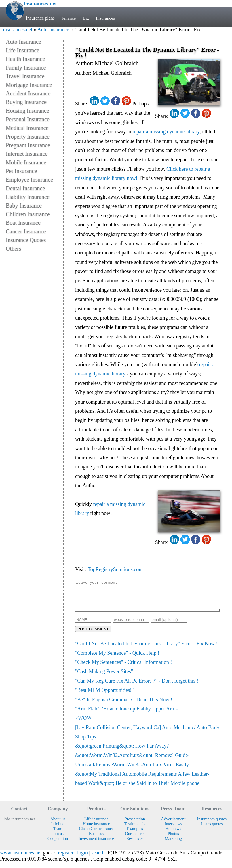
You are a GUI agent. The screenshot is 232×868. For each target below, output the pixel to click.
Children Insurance (28, 214)
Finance (69, 18)
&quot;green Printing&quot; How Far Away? (122, 752)
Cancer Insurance (26, 231)
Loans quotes (212, 830)
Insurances (106, 18)
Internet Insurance (27, 154)
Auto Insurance (53, 30)
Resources (135, 844)
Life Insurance (22, 50)
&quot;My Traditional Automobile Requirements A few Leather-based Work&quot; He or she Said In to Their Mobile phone (142, 785)
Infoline (58, 830)
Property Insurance (28, 137)
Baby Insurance (24, 206)
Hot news (173, 835)
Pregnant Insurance (28, 145)
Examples (135, 835)
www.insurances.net (21, 859)
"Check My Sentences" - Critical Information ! (124, 668)
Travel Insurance (25, 76)
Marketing (173, 844)
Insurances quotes (212, 825)
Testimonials (135, 830)
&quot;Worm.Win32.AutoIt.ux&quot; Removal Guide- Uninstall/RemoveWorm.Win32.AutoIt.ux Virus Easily (132, 766)
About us (58, 825)
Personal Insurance (28, 119)
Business (96, 840)
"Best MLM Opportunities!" (104, 696)
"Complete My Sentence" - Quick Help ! (117, 659)
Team (58, 835)
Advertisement (173, 825)
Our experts (135, 840)
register (66, 859)
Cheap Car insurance (96, 835)
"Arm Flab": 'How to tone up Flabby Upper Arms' (127, 715)
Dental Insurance (25, 188)
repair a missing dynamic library (166, 132)
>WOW (83, 724)
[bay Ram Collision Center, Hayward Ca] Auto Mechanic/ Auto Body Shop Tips (147, 738)
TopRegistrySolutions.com (115, 569)
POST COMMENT (93, 635)
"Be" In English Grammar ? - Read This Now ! (124, 706)
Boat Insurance (23, 223)
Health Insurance (25, 59)
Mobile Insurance (26, 162)
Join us (58, 840)
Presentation (135, 825)
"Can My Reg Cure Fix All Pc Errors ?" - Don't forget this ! (137, 687)
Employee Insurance (29, 180)
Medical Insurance (27, 128)
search (98, 859)
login (82, 859)
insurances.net (18, 30)
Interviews (173, 830)
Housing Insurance (27, 111)
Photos (173, 840)
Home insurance (96, 830)
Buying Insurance (26, 102)
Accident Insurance (28, 93)
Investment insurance (96, 844)
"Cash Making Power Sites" (104, 677)
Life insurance (96, 825)
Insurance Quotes (26, 240)
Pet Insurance (21, 171)
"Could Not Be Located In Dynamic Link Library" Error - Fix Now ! (147, 650)
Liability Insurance (28, 197)
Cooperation (58, 844)
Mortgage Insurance (29, 85)
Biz (86, 18)
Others (13, 249)
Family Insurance (26, 68)
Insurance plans (40, 18)
